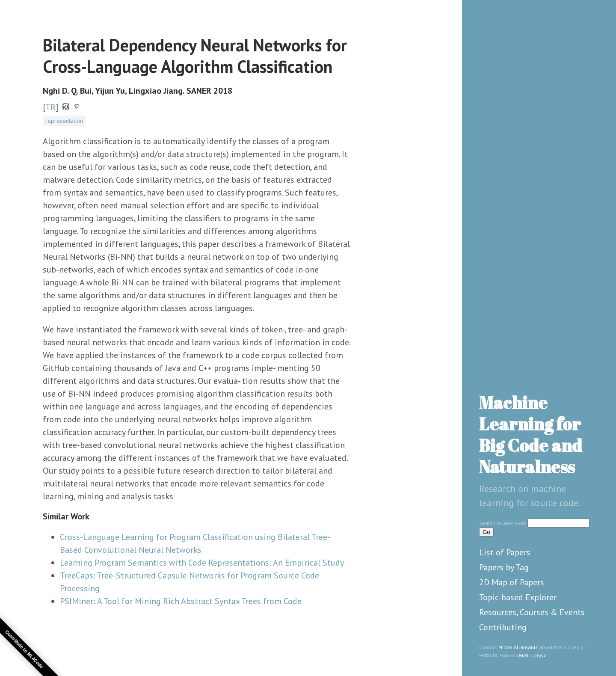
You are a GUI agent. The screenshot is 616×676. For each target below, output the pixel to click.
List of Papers (505, 552)
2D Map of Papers (512, 582)
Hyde (541, 655)
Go (486, 532)
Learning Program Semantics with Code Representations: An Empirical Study (202, 563)
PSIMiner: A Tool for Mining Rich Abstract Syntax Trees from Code (181, 601)
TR (50, 107)
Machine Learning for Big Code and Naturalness (531, 435)
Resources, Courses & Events (532, 612)
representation (64, 121)
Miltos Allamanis (518, 647)
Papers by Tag (504, 567)
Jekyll (524, 655)
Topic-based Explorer (518, 597)
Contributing (503, 627)
